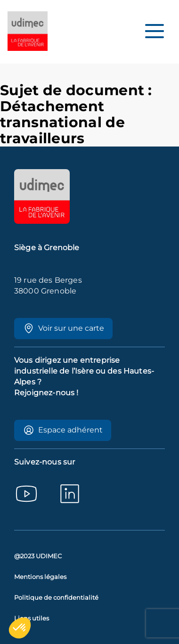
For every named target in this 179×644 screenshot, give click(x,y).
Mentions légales (40, 577)
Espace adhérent (63, 430)
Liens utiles (32, 618)
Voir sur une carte (64, 328)
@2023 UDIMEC (38, 556)
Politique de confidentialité (56, 598)
